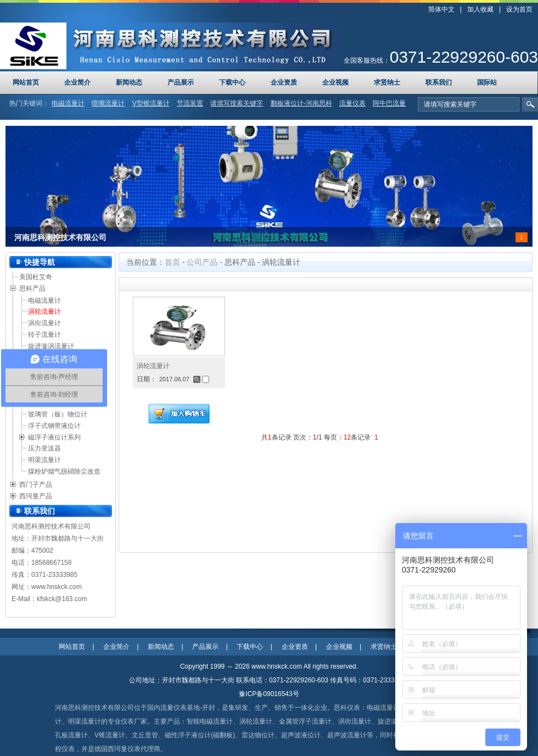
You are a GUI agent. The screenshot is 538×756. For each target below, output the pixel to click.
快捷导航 (40, 262)
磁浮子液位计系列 (54, 437)
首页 (172, 262)
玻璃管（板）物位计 (58, 414)
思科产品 (32, 288)
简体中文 (441, 9)
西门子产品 (36, 485)
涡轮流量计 (44, 312)
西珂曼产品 (36, 496)
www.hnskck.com (57, 587)
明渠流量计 (44, 460)
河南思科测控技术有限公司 (60, 238)
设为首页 (519, 9)
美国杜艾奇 (36, 277)
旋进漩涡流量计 (51, 346)
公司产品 (202, 262)
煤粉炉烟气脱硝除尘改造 (64, 471)
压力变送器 (44, 448)
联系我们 (40, 511)
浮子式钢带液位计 (54, 426)
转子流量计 (44, 335)
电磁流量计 (44, 301)
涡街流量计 (44, 323)
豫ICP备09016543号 (269, 694)
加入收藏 (480, 9)
